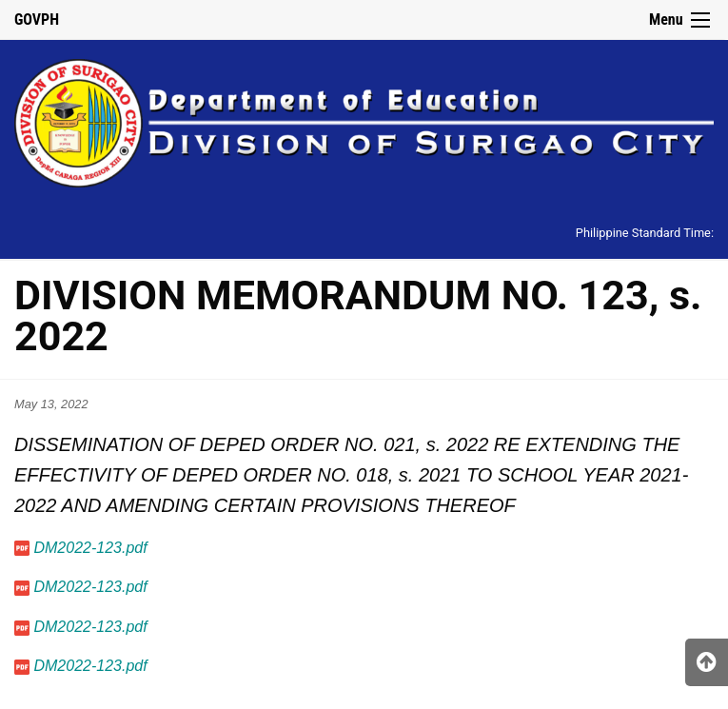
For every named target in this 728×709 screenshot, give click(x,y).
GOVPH (37, 20)
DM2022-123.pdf (90, 548)
